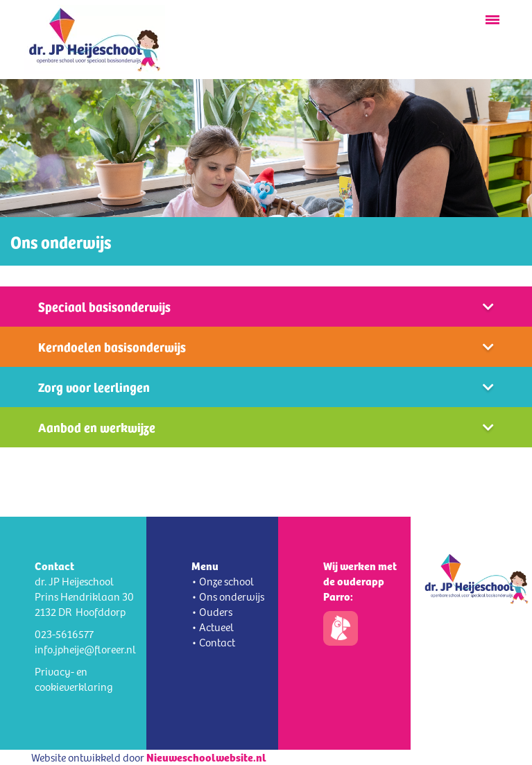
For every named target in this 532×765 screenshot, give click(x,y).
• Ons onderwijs (228, 596)
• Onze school (223, 581)
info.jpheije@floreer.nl (85, 649)
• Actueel (213, 627)
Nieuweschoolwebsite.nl (206, 757)
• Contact (213, 642)
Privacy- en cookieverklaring (74, 679)
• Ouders (212, 611)
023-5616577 (64, 634)
